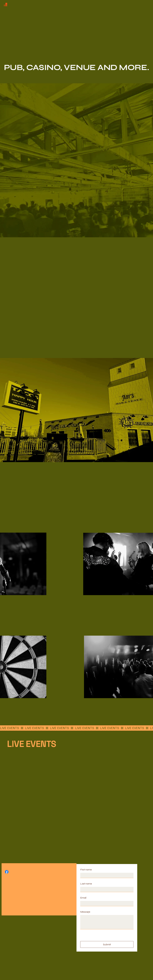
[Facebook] (7, 872)
